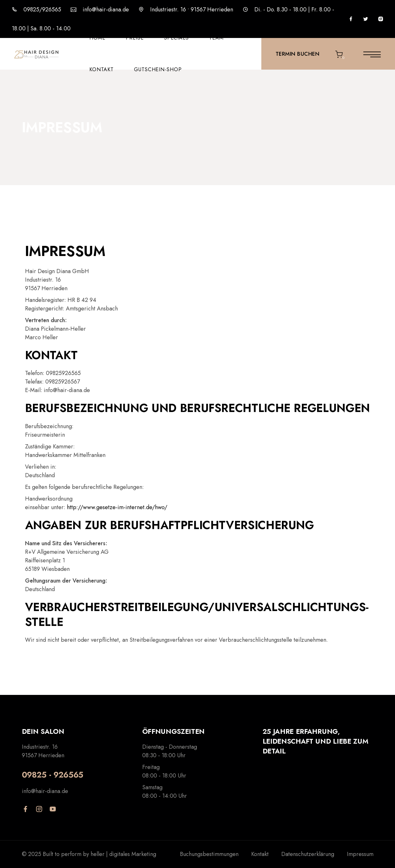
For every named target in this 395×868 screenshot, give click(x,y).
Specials (177, 38)
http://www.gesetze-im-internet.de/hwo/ (117, 507)
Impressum (360, 854)
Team (216, 38)
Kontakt (102, 69)
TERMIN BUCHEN (298, 54)
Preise (135, 38)
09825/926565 (42, 9)
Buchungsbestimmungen (209, 854)
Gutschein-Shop (158, 69)
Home (97, 38)
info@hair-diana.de (106, 9)
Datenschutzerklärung (308, 854)
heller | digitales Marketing (123, 854)
